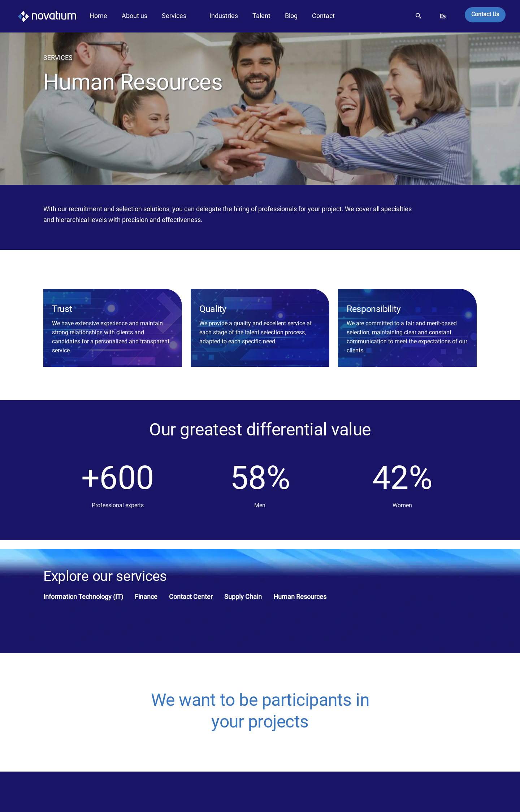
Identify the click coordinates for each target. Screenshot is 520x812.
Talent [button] (261, 16)
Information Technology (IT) (83, 597)
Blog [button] (291, 16)
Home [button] (98, 16)
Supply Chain (243, 597)
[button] (419, 14)
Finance (146, 597)
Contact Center (191, 597)
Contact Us (485, 14)
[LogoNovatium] (38, 16)
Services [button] (174, 16)
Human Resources (300, 597)
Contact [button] (323, 16)
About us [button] (135, 16)
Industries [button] (224, 16)
